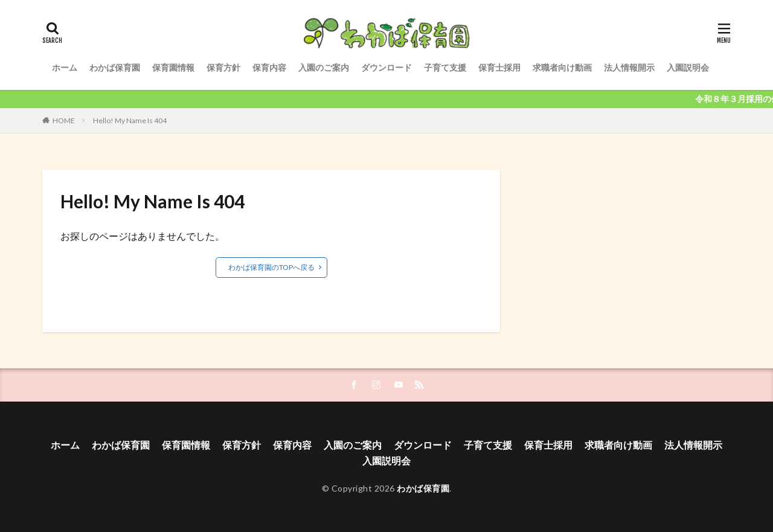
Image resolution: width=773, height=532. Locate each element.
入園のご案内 (324, 67)
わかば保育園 (115, 67)
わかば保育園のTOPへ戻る (271, 267)
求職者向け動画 (562, 67)
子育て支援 (445, 67)
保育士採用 (499, 67)
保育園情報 (173, 67)
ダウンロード (386, 67)
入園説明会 (688, 67)
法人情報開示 (629, 67)
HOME (64, 120)
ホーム (65, 67)
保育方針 (223, 67)
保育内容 (269, 67)
